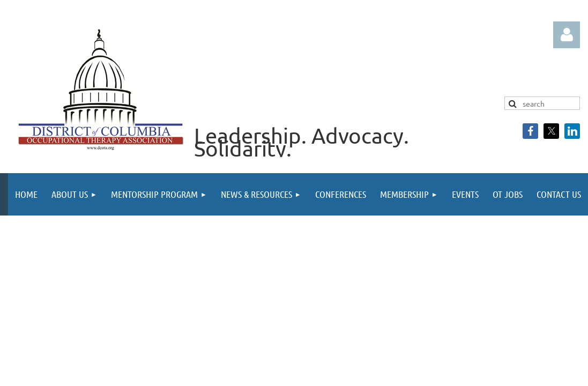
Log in (567, 35)
